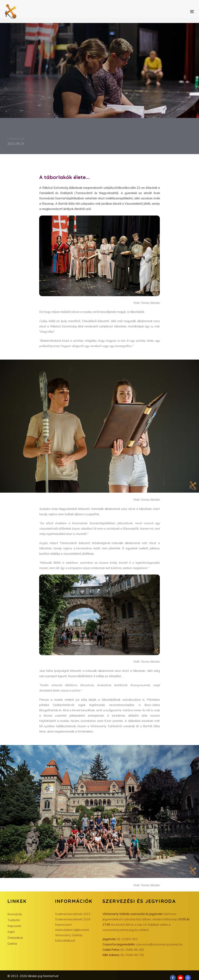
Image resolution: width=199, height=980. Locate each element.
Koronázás (15, 914)
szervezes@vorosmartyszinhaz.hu (142, 944)
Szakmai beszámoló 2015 (73, 914)
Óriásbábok (15, 938)
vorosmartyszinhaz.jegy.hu (121, 930)
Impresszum (63, 925)
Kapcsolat (14, 926)
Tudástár (14, 920)
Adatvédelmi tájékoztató (72, 930)
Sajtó (11, 932)
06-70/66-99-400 (123, 950)
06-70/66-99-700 (123, 955)
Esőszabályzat (65, 940)
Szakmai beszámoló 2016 (73, 919)
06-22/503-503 (120, 939)
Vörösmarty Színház (69, 935)
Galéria (12, 944)
